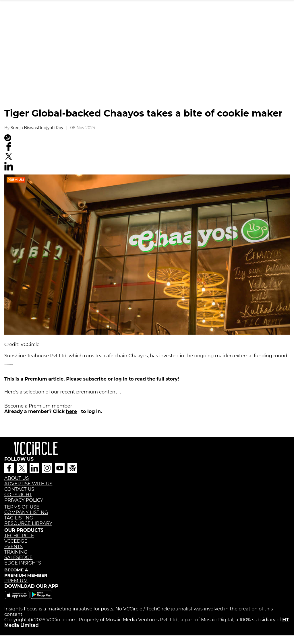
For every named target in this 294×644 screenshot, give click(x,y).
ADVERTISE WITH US (28, 484)
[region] (147, 65)
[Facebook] (9, 150)
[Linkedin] (9, 169)
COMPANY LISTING (26, 512)
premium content (97, 392)
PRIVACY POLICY (24, 500)
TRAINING (16, 552)
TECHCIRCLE (19, 536)
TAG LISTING (19, 518)
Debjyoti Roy (51, 128)
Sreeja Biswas (24, 128)
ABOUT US (17, 478)
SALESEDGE (18, 557)
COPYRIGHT (18, 495)
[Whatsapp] (8, 140)
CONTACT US (19, 489)
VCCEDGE (16, 541)
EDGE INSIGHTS (23, 563)
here (71, 411)
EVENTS (13, 547)
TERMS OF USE (22, 507)
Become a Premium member (38, 406)
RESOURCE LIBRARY (28, 523)
